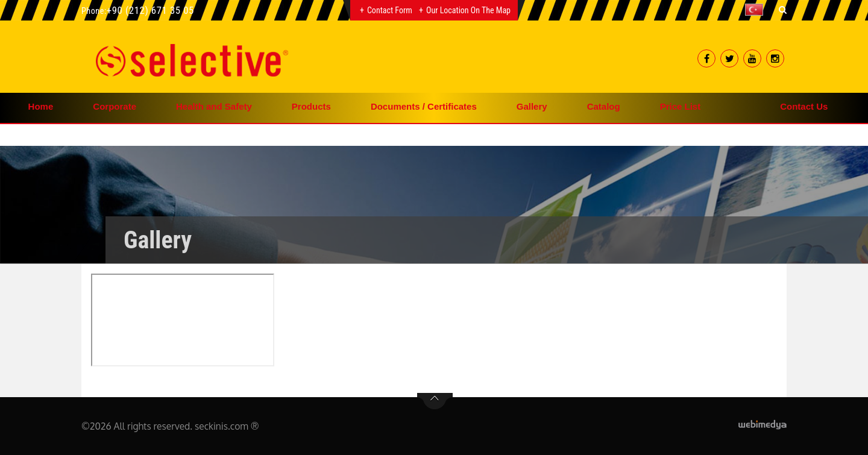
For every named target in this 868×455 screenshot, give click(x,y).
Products (311, 106)
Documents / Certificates (424, 106)
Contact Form (390, 10)
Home (41, 106)
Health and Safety (214, 106)
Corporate (115, 106)
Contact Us (804, 106)
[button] (757, 10)
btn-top (435, 401)
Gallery (532, 106)
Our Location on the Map (468, 10)
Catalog (604, 106)
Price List (681, 106)
